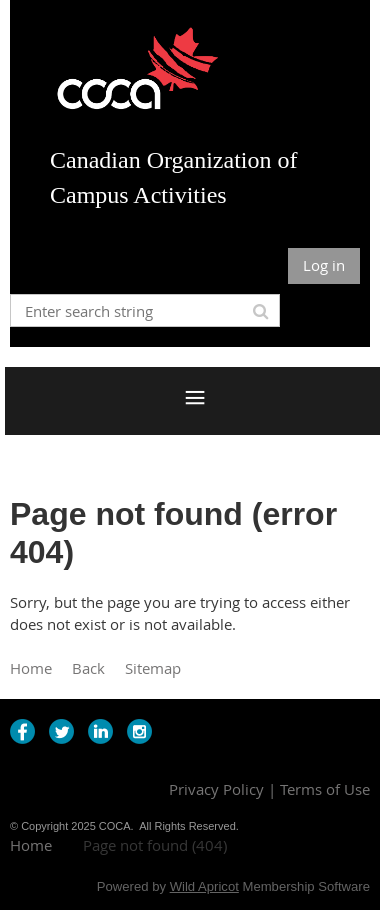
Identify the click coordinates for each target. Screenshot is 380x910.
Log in (324, 265)
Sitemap (153, 668)
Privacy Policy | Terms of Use (269, 789)
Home (31, 668)
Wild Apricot (204, 886)
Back (88, 668)
